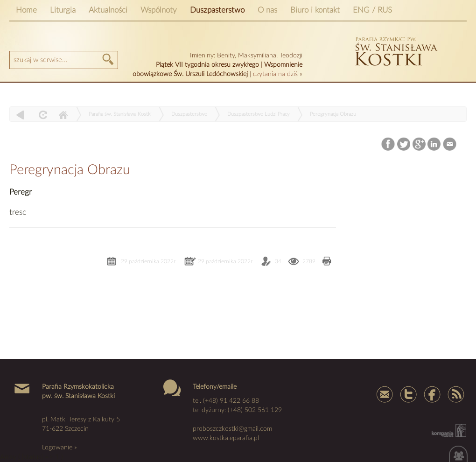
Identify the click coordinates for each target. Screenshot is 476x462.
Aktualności (108, 10)
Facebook (389, 144)
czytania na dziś (275, 74)
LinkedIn (435, 144)
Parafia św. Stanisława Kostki (120, 114)
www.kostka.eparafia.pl (226, 438)
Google (419, 144)
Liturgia (63, 10)
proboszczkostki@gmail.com (232, 429)
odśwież (42, 115)
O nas (267, 10)
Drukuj (327, 262)
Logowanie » (59, 448)
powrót (20, 115)
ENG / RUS (372, 10)
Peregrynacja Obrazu (333, 114)
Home (26, 10)
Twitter (404, 144)
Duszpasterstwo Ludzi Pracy (259, 114)
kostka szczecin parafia (395, 50)
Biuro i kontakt (315, 10)
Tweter (408, 394)
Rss (455, 394)
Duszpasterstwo (217, 10)
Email (450, 144)
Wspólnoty (159, 10)
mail (385, 394)
